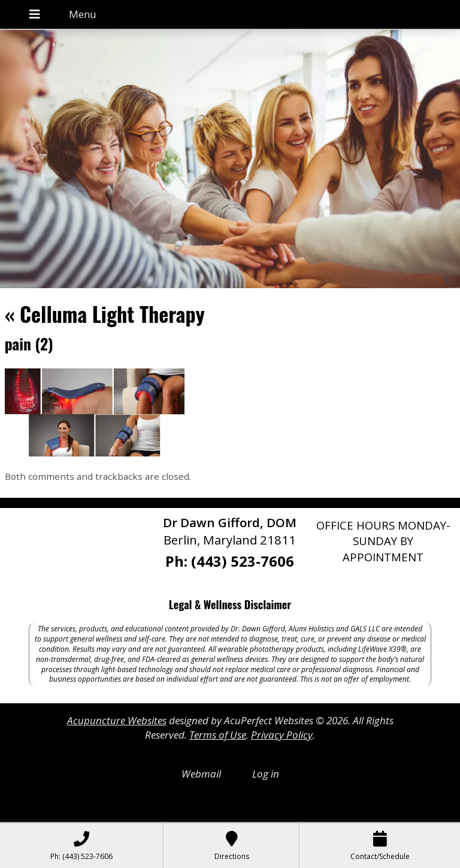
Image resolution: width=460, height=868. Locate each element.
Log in (266, 774)
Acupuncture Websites (117, 720)
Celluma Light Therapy (105, 314)
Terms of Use (218, 735)
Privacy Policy (282, 735)
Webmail (201, 774)
